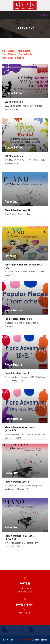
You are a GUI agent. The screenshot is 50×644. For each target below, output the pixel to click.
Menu (44, 15)
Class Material (9, 54)
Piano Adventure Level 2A (18, 210)
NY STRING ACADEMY (23, 640)
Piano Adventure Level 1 (17, 373)
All (3, 51)
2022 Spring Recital (14, 156)
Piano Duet (7, 58)
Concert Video (26, 54)
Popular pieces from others (18, 319)
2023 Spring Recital (14, 102)
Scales (11, 51)
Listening (20, 58)
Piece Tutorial (24, 51)
